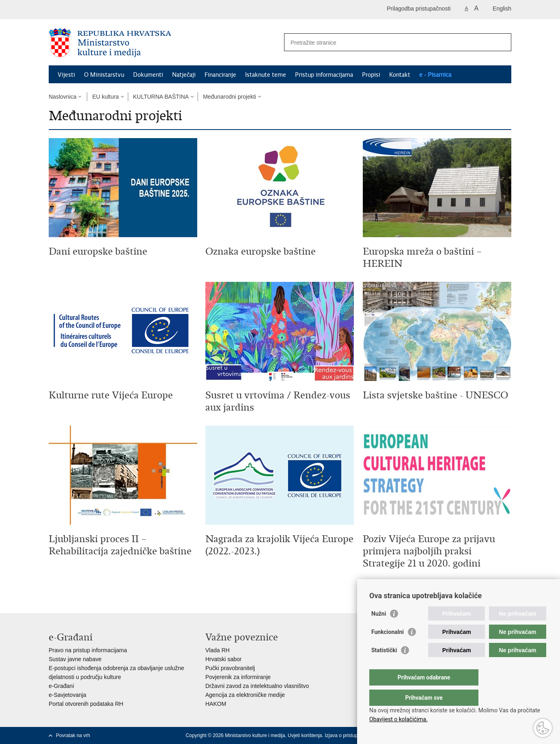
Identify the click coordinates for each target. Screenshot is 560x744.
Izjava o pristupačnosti (349, 735)
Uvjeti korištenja (305, 735)
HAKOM (216, 704)
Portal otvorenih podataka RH (86, 704)
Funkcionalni (388, 648)
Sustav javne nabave (75, 659)
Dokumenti (148, 75)
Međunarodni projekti (229, 97)
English (502, 9)
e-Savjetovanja (68, 695)
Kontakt (400, 75)
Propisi (371, 75)
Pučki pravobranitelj (230, 668)
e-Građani (61, 686)
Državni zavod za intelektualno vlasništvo (257, 686)
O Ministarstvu (104, 75)
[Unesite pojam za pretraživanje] (389, 42)
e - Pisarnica (435, 75)
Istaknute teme (266, 75)
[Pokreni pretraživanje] (502, 42)
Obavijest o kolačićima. (398, 719)
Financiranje (220, 75)
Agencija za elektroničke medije (245, 695)
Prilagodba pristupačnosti (419, 9)
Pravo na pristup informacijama (88, 650)
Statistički (384, 666)
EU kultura (105, 97)
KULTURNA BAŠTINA (161, 97)
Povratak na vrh (73, 735)
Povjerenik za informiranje (238, 677)
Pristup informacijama (324, 75)
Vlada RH (218, 650)
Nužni (379, 630)
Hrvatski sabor (223, 659)
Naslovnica (62, 97)
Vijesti (66, 75)
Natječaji (184, 75)
